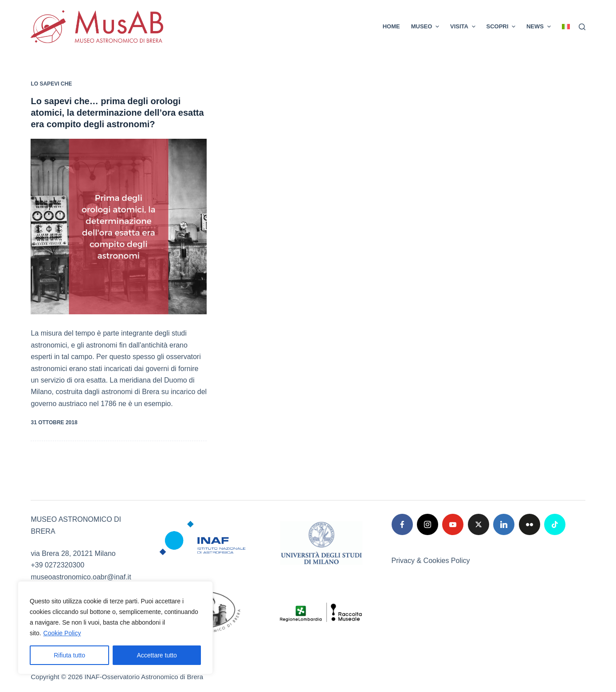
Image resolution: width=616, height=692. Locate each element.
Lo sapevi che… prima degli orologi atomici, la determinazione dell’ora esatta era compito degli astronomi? (117, 113)
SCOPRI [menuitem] (502, 27)
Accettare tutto (157, 655)
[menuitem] (563, 27)
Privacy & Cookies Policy (431, 561)
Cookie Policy (62, 633)
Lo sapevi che (51, 84)
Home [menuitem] (391, 26)
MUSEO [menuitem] (426, 27)
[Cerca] (582, 27)
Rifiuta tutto (69, 655)
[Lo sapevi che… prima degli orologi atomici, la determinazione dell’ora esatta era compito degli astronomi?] (119, 227)
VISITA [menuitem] (464, 27)
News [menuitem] (540, 27)
